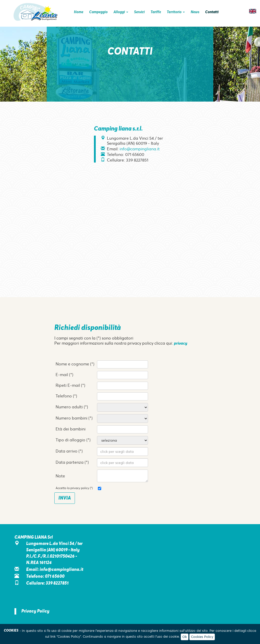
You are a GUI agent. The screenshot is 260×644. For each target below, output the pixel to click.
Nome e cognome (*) (75, 364)
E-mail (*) (64, 375)
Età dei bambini (71, 429)
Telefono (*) (66, 396)
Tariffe (156, 12)
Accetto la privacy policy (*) (74, 488)
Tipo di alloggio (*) (73, 440)
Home (79, 12)
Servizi (139, 12)
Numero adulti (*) (72, 407)
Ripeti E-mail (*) (70, 385)
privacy (181, 343)
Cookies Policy (202, 637)
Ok (185, 637)
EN (253, 11)
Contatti (212, 12)
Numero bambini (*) (74, 418)
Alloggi (121, 12)
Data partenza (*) (72, 462)
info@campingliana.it (140, 149)
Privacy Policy (35, 611)
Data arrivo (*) (69, 451)
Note (60, 476)
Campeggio (98, 12)
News (195, 12)
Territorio (176, 12)
